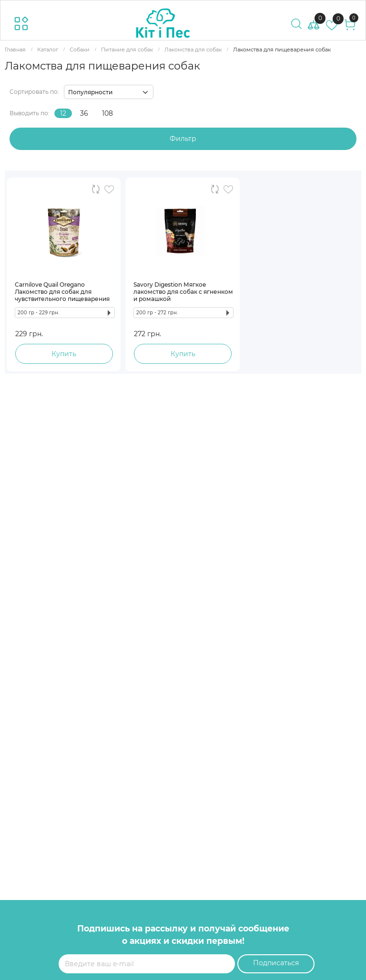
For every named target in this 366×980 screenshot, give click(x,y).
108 (107, 113)
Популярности (90, 92)
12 (63, 113)
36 (84, 113)
